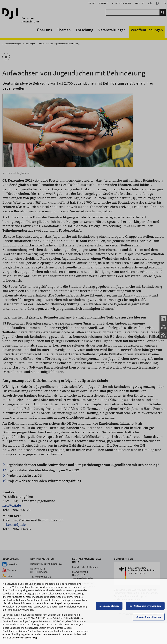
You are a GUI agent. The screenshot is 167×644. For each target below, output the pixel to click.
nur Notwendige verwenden (145, 607)
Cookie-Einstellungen (149, 619)
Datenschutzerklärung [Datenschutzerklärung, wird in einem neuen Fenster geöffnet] (24, 639)
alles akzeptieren (109, 607)
